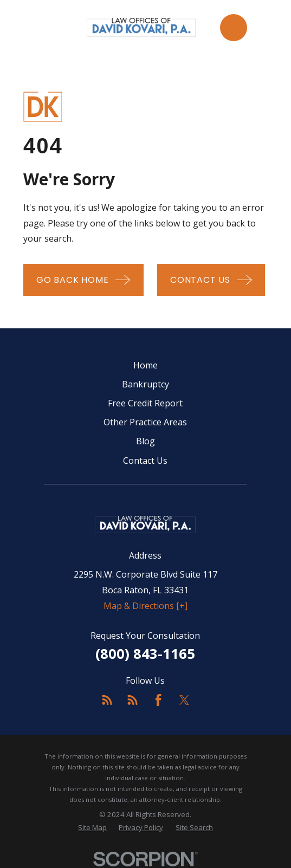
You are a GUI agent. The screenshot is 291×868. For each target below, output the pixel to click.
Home (145, 365)
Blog (145, 441)
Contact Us (145, 461)
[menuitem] (92, 828)
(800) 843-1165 (145, 654)
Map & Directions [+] (145, 606)
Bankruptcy (145, 384)
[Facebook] (158, 700)
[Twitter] (184, 700)
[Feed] (107, 700)
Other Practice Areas (145, 422)
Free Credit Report (145, 403)
